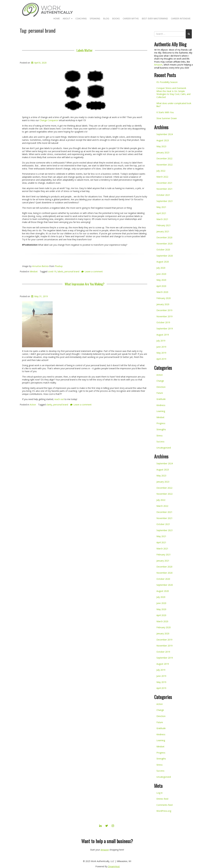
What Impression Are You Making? (85, 284)
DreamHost (114, 866)
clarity (49, 405)
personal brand (72, 271)
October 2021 (163, 195)
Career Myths (131, 18)
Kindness (161, 405)
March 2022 (162, 177)
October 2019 (163, 322)
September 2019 (165, 329)
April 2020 (161, 286)
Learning (161, 411)
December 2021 (164, 183)
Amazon (158, 65)
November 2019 (164, 316)
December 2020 (164, 237)
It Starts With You (165, 112)
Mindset (34, 271)
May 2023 (161, 146)
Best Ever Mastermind (155, 18)
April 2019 (161, 359)
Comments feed (164, 805)
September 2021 (165, 201)
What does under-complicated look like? (174, 105)
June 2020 (161, 274)
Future (160, 393)
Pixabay (59, 266)
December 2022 (164, 158)
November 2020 (164, 244)
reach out (59, 399)
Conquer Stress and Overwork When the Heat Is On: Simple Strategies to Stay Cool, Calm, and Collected (173, 93)
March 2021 (162, 219)
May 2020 (161, 280)
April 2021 (161, 213)
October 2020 (163, 250)
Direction (161, 387)
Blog (106, 18)
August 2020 (163, 262)
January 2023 (163, 152)
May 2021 (161, 207)
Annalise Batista (40, 266)
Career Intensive (181, 18)
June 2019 (161, 347)
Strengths (161, 429)
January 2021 (163, 231)
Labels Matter (85, 50)
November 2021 (164, 189)
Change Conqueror (49, 120)
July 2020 (161, 268)
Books (116, 18)
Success (160, 442)
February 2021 (164, 225)
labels (60, 271)
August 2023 (163, 140)
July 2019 (161, 341)
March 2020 (162, 292)
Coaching (81, 18)
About (68, 18)
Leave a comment (94, 271)
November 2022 (164, 165)
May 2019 (161, 353)
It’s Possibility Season (167, 82)
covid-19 (52, 271)
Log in (160, 793)
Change (160, 381)
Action (33, 405)
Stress (160, 436)
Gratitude (161, 399)
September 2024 (165, 134)
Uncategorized (164, 448)
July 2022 (161, 171)
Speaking (95, 18)
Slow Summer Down (167, 118)
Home (56, 18)
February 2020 (164, 298)
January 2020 (163, 304)
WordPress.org (164, 811)
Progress (161, 423)
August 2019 (163, 335)
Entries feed (162, 799)
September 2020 (165, 256)
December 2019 (164, 310)
